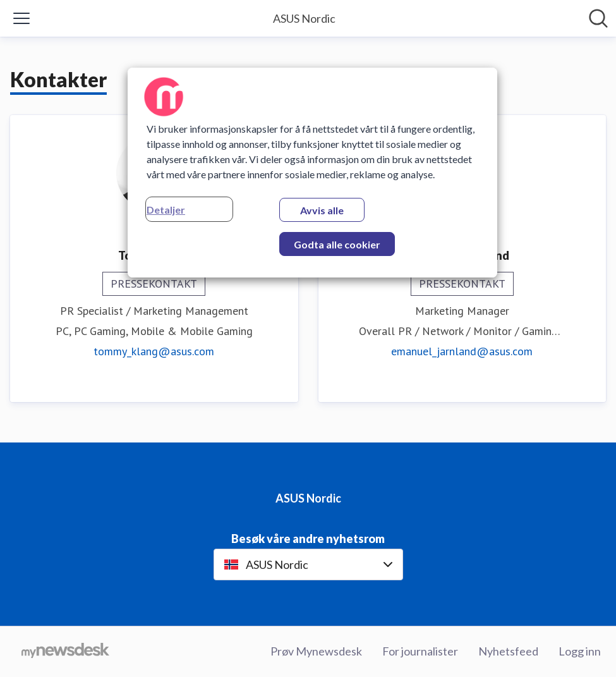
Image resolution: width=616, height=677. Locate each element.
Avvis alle (322, 210)
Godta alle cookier (337, 244)
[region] (312, 173)
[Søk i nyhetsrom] (598, 18)
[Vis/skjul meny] (21, 18)
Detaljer (166, 210)
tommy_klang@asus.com (154, 351)
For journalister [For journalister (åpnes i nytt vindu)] (420, 651)
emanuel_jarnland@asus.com (462, 351)
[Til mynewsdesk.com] (65, 652)
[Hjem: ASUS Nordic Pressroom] (304, 18)
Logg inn (580, 651)
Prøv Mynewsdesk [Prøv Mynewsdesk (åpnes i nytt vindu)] (316, 651)
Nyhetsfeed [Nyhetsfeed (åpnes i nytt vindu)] (508, 651)
